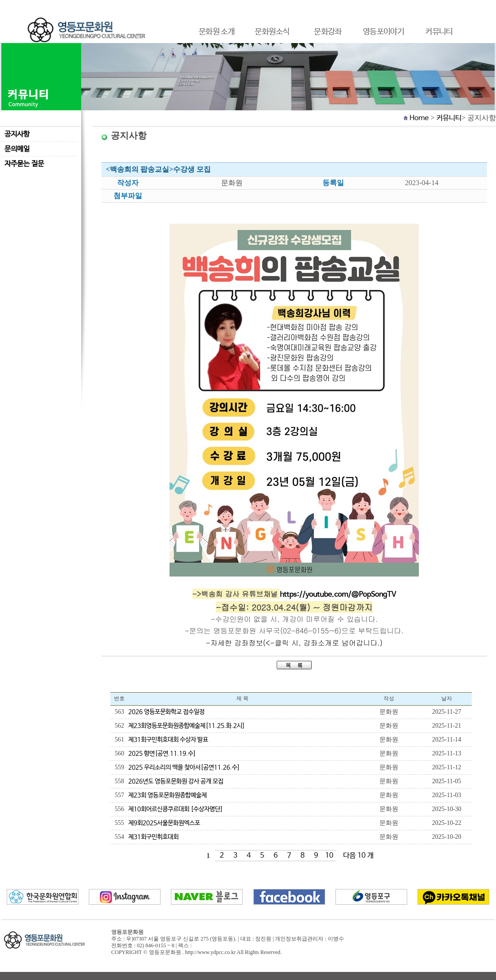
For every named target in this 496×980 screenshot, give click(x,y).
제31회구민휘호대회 (153, 837)
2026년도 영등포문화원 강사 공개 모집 (176, 781)
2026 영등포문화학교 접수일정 (166, 712)
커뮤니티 (449, 118)
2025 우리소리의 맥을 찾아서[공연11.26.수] (184, 768)
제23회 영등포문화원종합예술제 (168, 795)
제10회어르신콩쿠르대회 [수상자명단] (176, 809)
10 (329, 856)
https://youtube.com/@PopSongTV (338, 595)
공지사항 (17, 134)
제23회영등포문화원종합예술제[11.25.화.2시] (187, 726)
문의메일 (17, 149)
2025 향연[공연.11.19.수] (162, 754)
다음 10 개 (358, 856)
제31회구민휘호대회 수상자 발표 (168, 740)
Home (419, 118)
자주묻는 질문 (24, 164)
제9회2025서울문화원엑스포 (164, 823)
